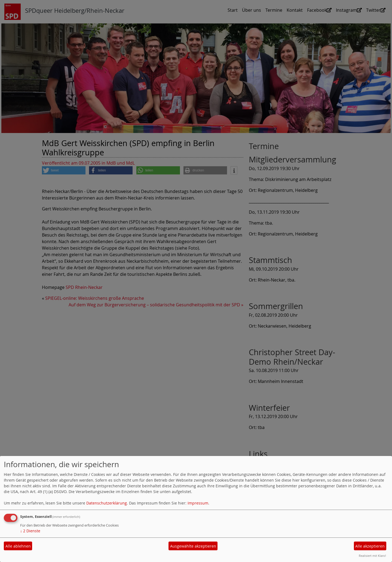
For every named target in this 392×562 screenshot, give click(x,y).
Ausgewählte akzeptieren (193, 546)
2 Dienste (30, 531)
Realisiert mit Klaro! (372, 556)
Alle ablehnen (18, 546)
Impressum (198, 503)
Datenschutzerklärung (107, 503)
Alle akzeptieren (370, 546)
